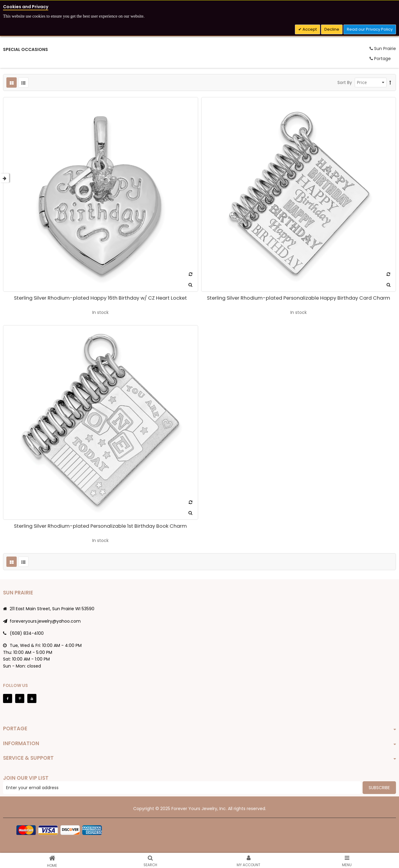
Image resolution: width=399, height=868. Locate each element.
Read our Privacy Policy (370, 29)
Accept (309, 29)
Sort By (345, 82)
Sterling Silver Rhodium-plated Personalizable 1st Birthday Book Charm (100, 526)
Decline (332, 29)
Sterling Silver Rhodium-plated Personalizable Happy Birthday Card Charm (299, 298)
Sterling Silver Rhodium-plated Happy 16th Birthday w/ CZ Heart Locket (100, 298)
